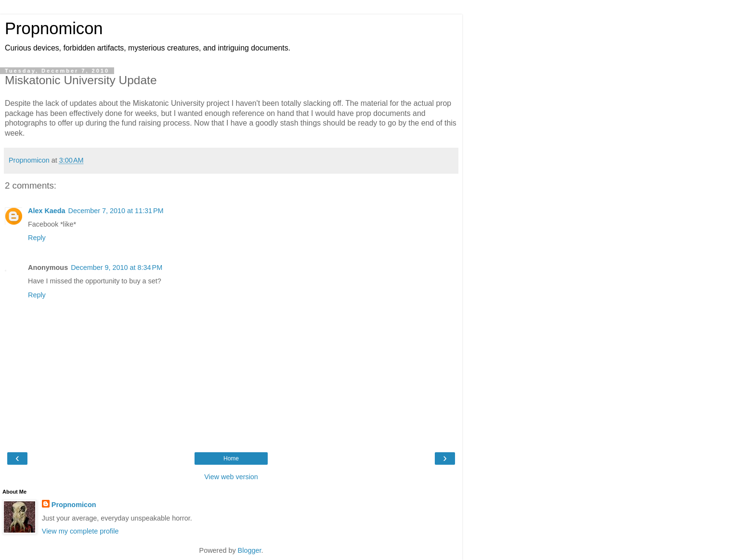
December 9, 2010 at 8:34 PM (117, 267)
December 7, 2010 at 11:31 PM (116, 211)
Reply (37, 238)
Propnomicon (54, 28)
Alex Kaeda (47, 211)
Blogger (250, 550)
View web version (231, 477)
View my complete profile (80, 531)
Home (231, 458)
